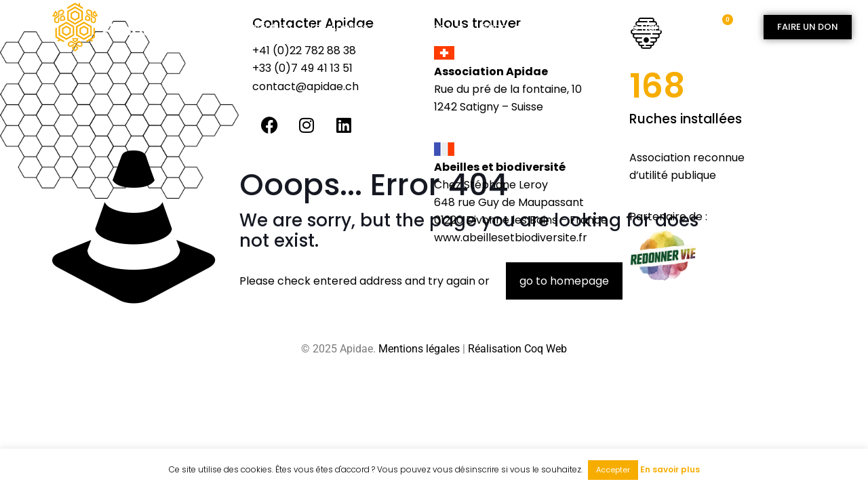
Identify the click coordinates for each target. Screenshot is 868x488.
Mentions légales (419, 349)
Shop (501, 27)
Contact (561, 27)
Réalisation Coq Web (517, 349)
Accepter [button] (613, 470)
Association (262, 27)
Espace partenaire (648, 27)
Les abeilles (346, 27)
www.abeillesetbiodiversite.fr (511, 238)
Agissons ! (432, 27)
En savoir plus (670, 469)
